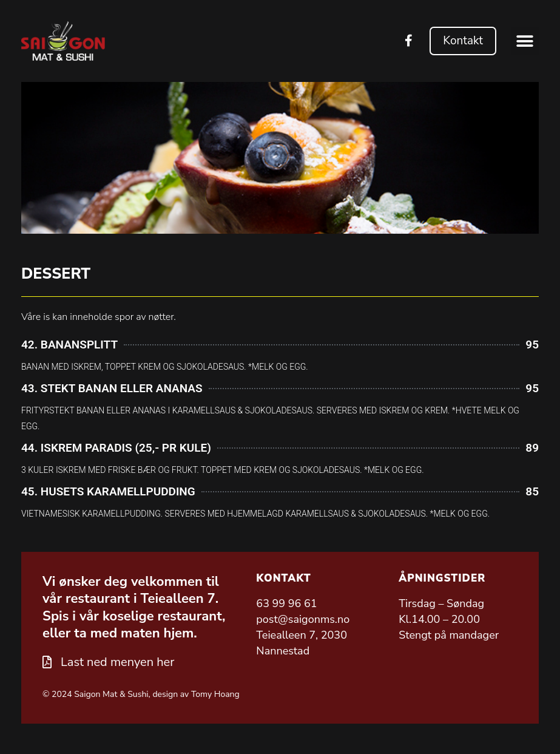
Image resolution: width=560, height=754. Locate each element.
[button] (525, 41)
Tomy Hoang (215, 694)
